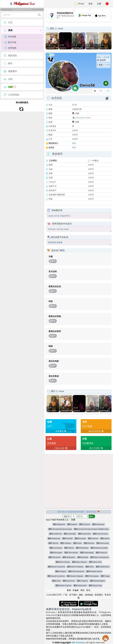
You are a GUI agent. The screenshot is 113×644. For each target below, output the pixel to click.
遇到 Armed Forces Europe (60, 529)
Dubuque (80, 118)
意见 (88, 590)
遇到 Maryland (82, 548)
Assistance (106, 638)
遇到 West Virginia (63, 585)
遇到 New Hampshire (100, 557)
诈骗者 (76, 590)
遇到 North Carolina (56, 567)
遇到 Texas (105, 576)
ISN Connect (78, 643)
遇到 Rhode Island (94, 571)
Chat (22, 4)
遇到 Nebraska (69, 557)
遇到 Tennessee (92, 576)
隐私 (81, 595)
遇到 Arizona (84, 524)
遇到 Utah (56, 581)
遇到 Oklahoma (103, 567)
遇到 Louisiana (56, 548)
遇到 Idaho (105, 538)
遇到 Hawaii (93, 538)
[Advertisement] (79, 15)
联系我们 (99, 595)
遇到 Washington (97, 581)
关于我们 (73, 595)
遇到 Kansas (89, 543)
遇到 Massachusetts (99, 548)
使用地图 (10, 48)
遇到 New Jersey (63, 562)
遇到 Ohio (90, 567)
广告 (65, 595)
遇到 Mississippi (87, 553)
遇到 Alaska (72, 524)
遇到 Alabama (59, 524)
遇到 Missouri (101, 553)
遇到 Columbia (84, 534)
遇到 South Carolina (56, 576)
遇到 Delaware (54, 538)
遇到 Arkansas (98, 524)
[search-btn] (39, 15)
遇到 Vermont (69, 581)
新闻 (69, 590)
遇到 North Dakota (75, 567)
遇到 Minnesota (71, 553)
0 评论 (107, 65)
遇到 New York (95, 562)
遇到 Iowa (77, 543)
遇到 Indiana (66, 543)
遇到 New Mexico (79, 562)
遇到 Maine (69, 548)
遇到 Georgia (80, 538)
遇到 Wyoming (95, 585)
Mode (79, 4)
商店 (83, 590)
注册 (99, 4)
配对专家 (10, 42)
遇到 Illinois (53, 543)
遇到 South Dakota (75, 576)
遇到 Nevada (83, 557)
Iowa (88, 117)
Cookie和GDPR (54, 595)
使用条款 (89, 595)
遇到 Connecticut (100, 534)
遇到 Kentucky (103, 543)
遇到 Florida (67, 538)
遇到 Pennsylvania (76, 571)
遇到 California (55, 534)
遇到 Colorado (70, 534)
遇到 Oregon (61, 571)
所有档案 (10, 37)
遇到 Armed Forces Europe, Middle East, (91, 529)
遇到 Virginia (82, 581)
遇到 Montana (55, 557)
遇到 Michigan (56, 553)
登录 (90, 4)
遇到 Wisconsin (80, 585)
